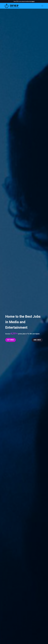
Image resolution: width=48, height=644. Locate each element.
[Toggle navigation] (42, 6)
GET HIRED (11, 340)
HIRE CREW (37, 340)
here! (33, 1)
